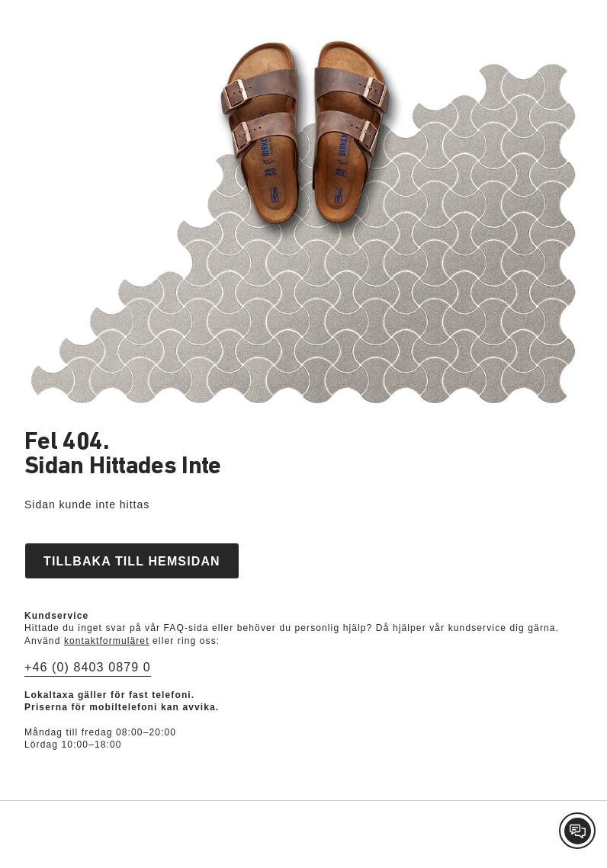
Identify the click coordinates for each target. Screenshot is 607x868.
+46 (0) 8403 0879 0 (88, 667)
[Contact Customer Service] (577, 831)
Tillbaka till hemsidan (132, 561)
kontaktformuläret (107, 641)
